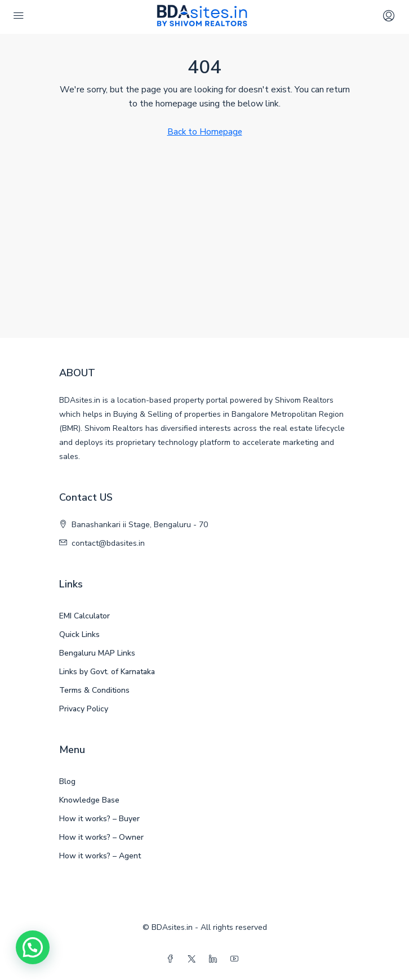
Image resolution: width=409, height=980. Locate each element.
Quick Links (79, 634)
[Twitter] (194, 959)
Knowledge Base (89, 800)
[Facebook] (172, 959)
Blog (67, 781)
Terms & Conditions (94, 690)
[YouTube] (237, 959)
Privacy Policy (84, 709)
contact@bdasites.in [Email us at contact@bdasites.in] (108, 543)
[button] (33, 947)
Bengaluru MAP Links (97, 653)
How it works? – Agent (100, 856)
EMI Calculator (85, 616)
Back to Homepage (205, 132)
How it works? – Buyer (99, 819)
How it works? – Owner (101, 837)
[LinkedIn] (215, 959)
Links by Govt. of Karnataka (107, 672)
